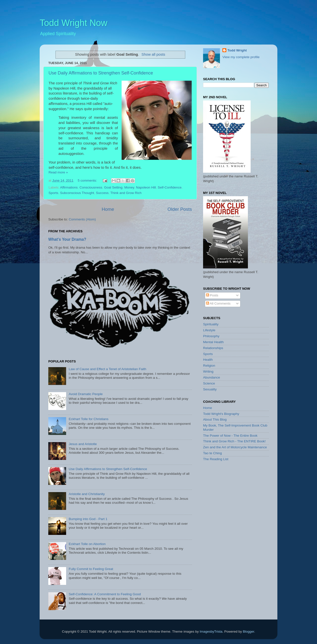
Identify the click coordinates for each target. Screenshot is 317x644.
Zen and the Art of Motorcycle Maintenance (235, 447)
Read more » (58, 172)
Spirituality (211, 324)
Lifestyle (209, 330)
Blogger (248, 632)
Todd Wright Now (73, 23)
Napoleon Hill (146, 187)
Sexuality (210, 389)
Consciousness (91, 187)
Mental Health (213, 342)
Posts (212, 295)
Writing (208, 371)
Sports (53, 193)
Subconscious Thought (77, 193)
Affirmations (69, 187)
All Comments (218, 303)
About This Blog (215, 419)
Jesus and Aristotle (83, 444)
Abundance (211, 377)
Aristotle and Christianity (87, 494)
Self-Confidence (170, 187)
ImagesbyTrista (211, 632)
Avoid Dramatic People (86, 394)
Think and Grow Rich (126, 193)
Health (208, 360)
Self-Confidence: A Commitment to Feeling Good (105, 594)
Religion (209, 366)
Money (129, 187)
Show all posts (153, 54)
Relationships (213, 348)
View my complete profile (241, 57)
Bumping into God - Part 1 (88, 519)
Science (209, 383)
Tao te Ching (212, 453)
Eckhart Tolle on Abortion (87, 544)
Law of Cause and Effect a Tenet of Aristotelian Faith (107, 369)
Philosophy (211, 336)
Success (102, 193)
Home (108, 209)
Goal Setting (113, 187)
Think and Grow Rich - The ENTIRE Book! (234, 441)
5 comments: (88, 180)
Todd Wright (237, 50)
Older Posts (180, 209)
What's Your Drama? (67, 239)
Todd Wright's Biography (221, 414)
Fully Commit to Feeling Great (91, 569)
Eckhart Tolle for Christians (88, 419)
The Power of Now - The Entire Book (230, 436)
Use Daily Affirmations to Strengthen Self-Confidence (101, 73)
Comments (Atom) (82, 219)
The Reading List (216, 459)
